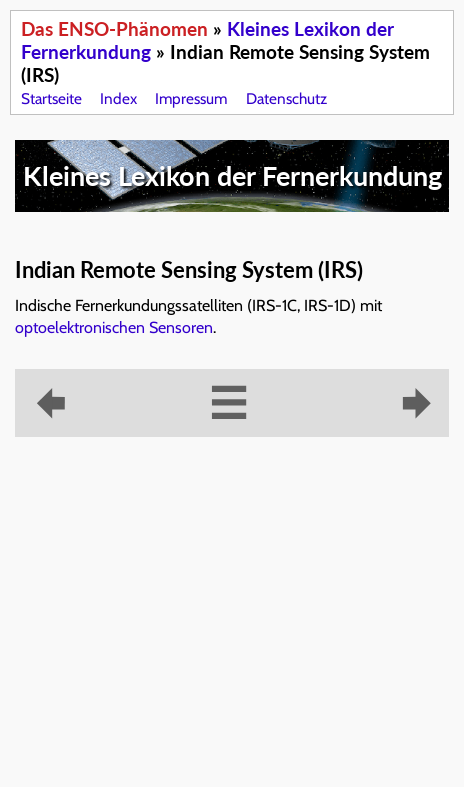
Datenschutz (286, 98)
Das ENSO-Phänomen (114, 28)
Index (118, 98)
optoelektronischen (80, 327)
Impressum (191, 98)
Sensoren (181, 327)
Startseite (51, 98)
